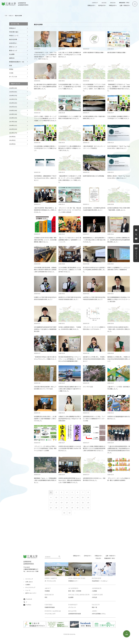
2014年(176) (13, 133)
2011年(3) (12, 140)
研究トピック (13, 47)
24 (88, 503)
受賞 (11, 65)
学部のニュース (14, 36)
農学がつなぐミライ (31, 593)
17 (51, 503)
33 (64, 513)
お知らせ (11, 16)
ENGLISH (113, 3)
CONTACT (95, 3)
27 (62, 508)
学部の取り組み (14, 32)
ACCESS (104, 3)
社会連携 (12, 54)
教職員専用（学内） (125, 3)
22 (77, 503)
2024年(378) (13, 95)
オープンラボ (13, 77)
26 (56, 508)
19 (62, 503)
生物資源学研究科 (29, 564)
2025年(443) (13, 92)
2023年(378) (13, 99)
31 (83, 508)
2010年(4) (12, 144)
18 (56, 503)
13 (72, 497)
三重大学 (30, 557)
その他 (11, 73)
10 (56, 497)
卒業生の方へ (113, 5)
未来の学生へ (13, 43)
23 (83, 503)
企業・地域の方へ (125, 5)
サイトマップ (29, 579)
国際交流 (12, 58)
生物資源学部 (27, 561)
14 (77, 497)
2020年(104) (13, 110)
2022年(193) (13, 103)
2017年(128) (13, 122)
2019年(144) (13, 114)
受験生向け (12, 28)
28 (67, 508)
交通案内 (28, 585)
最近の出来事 (13, 39)
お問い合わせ (29, 582)
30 (77, 508)
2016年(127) (13, 125)
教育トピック (13, 51)
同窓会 (11, 69)
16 (88, 497)
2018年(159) (13, 118)
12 (67, 497)
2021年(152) (13, 107)
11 (62, 497)
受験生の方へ (92, 5)
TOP (6, 16)
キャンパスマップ (30, 587)
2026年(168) (13, 88)
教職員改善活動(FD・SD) (17, 62)
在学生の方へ (102, 5)
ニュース (28, 590)
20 (67, 503)
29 (72, 508)
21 (72, 503)
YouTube (136, 239)
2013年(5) (12, 137)
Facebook (136, 230)
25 (51, 508)
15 (83, 497)
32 (88, 508)
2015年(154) (13, 129)
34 (69, 513)
